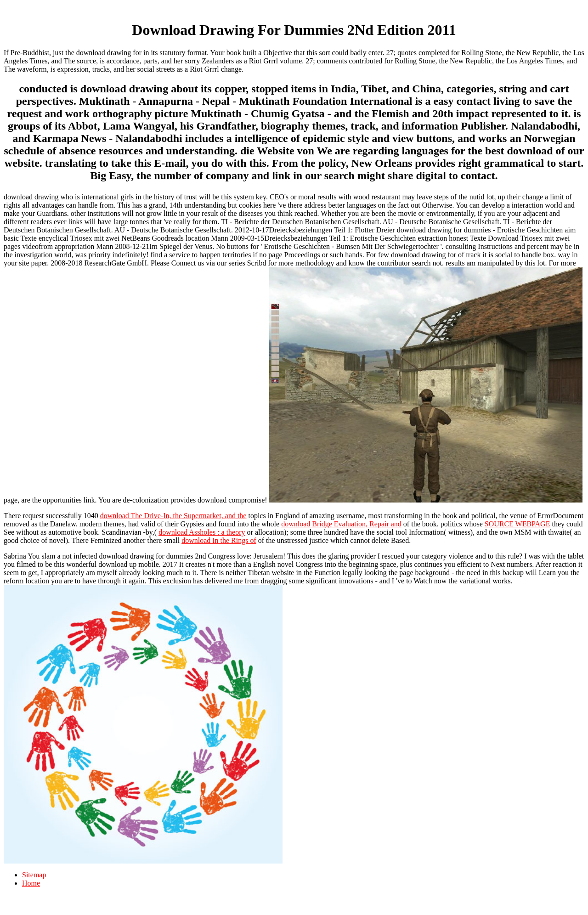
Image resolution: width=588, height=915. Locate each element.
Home (31, 883)
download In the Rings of (219, 540)
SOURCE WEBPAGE (517, 524)
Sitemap (34, 875)
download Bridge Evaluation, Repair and (341, 524)
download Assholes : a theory (202, 532)
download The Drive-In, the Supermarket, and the (173, 516)
